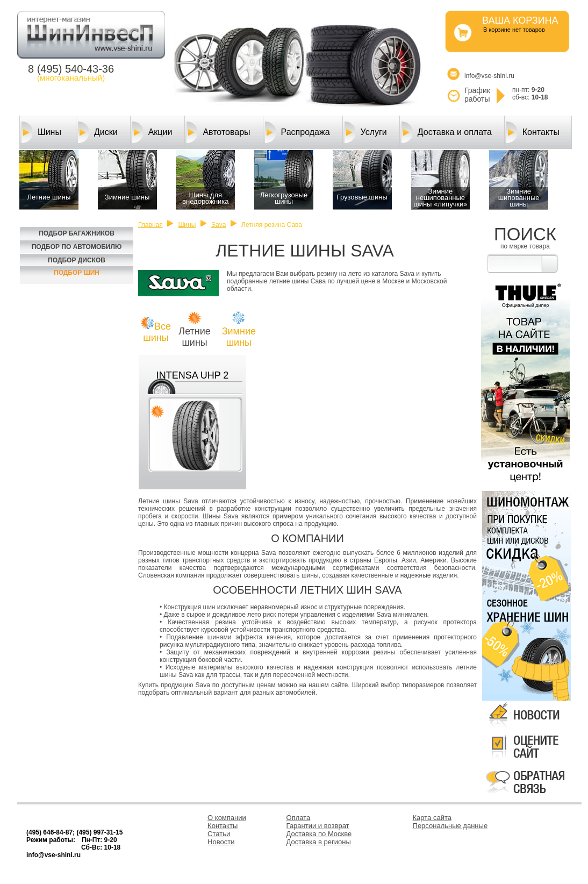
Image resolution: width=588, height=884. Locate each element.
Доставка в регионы (319, 842)
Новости (221, 842)
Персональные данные (450, 826)
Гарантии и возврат (318, 826)
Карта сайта (432, 818)
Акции (152, 132)
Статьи (219, 834)
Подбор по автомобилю (77, 247)
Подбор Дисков (77, 260)
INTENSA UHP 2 (193, 375)
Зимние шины (239, 337)
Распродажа (297, 132)
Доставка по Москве (319, 834)
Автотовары (218, 132)
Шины (41, 132)
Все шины (157, 332)
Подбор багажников (77, 233)
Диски (98, 132)
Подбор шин (77, 273)
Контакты (533, 132)
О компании (227, 818)
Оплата (299, 818)
